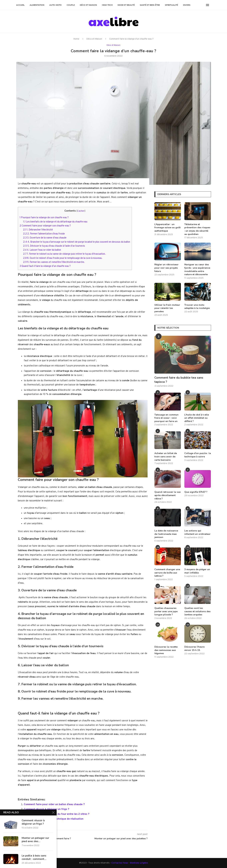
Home (76, 39)
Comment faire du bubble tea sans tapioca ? (179, 380)
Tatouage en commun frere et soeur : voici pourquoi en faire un (166, 418)
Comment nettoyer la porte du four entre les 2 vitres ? (57, 814)
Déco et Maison (88, 5)
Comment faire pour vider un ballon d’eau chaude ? (54, 804)
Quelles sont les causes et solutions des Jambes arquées (197, 611)
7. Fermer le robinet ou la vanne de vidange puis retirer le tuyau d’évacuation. (64, 254)
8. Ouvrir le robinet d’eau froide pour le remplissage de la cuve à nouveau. (63, 258)
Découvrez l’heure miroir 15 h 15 (194, 648)
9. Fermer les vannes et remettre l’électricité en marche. (54, 262)
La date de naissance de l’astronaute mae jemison (166, 534)
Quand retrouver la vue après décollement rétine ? (167, 495)
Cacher (81, 211)
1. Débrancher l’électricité (38, 230)
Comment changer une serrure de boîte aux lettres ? (167, 573)
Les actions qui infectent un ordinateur (197, 532)
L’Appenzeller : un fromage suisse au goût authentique (167, 228)
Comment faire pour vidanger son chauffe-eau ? (45, 226)
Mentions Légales (139, 863)
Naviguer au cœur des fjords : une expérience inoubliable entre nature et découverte (197, 269)
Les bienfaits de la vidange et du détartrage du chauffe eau (55, 222)
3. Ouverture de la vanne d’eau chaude (45, 238)
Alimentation (37, 5)
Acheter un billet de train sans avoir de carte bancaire (166, 457)
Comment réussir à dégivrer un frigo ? (46, 809)
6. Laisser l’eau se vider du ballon (42, 250)
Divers (187, 5)
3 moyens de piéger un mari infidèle (197, 571)
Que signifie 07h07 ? (196, 492)
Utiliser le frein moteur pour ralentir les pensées (167, 308)
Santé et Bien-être (150, 5)
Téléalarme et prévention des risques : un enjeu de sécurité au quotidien (197, 229)
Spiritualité (171, 5)
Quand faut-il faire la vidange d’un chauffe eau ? (45, 266)
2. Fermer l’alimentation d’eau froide (44, 234)
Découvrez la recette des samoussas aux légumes (166, 650)
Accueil (20, 5)
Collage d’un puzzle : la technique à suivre (198, 455)
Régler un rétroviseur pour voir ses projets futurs (166, 268)
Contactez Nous (120, 863)
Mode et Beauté (126, 5)
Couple (71, 5)
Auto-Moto (55, 5)
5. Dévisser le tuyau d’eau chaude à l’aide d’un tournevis (54, 246)
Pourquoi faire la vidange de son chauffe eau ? (44, 217)
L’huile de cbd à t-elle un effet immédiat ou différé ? (197, 418)
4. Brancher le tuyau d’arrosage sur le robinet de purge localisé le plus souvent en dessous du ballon (77, 242)
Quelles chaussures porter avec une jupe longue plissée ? (166, 611)
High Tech (107, 5)
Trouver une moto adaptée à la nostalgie (197, 307)
